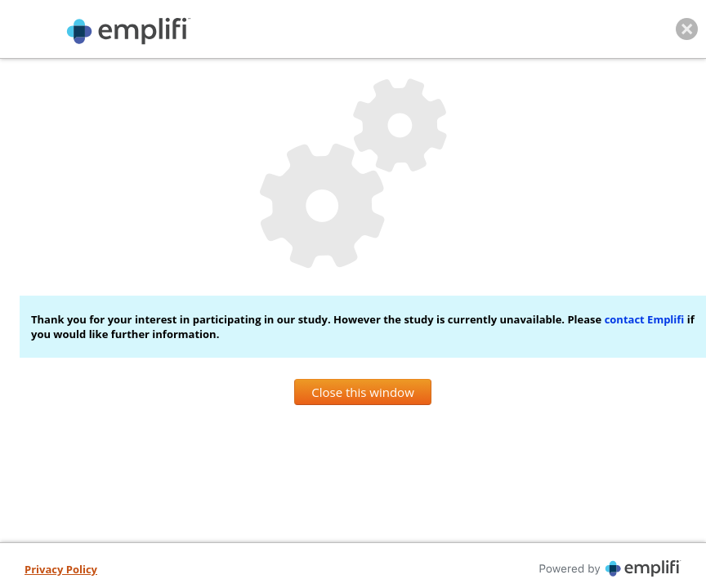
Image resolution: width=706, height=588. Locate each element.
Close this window (363, 392)
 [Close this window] (687, 29)
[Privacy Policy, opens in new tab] (61, 570)
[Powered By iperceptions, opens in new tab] (522, 568)
